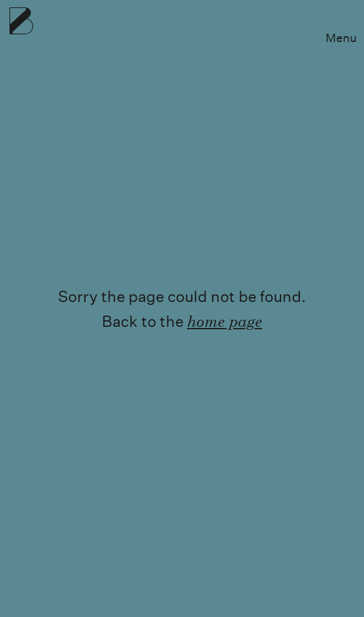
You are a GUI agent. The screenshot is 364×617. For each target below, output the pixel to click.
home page (225, 321)
